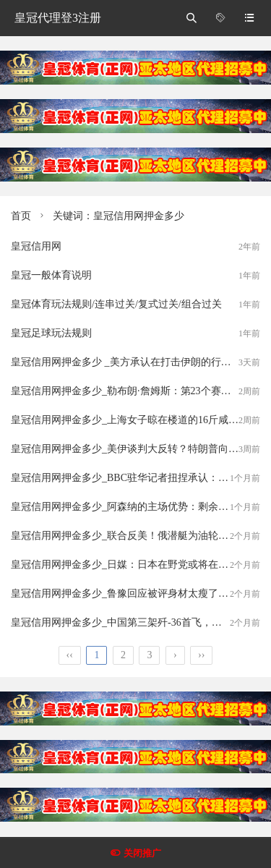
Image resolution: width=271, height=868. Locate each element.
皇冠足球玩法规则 (51, 333)
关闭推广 (142, 853)
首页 (21, 216)
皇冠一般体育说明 (51, 275)
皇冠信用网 (36, 246)
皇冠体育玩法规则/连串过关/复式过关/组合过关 (116, 304)
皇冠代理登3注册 (58, 18)
